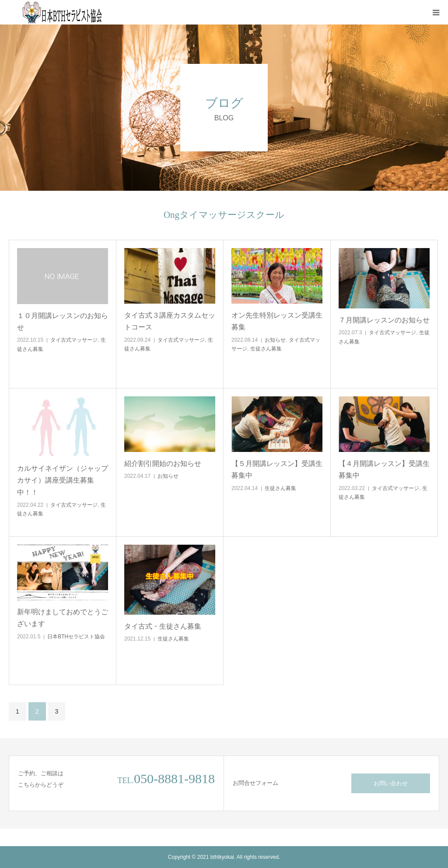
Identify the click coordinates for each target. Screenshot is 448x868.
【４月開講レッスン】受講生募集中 (384, 469)
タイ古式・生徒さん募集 (163, 626)
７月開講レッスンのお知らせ (384, 320)
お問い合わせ (391, 783)
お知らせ (275, 340)
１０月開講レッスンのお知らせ (63, 322)
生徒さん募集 (266, 349)
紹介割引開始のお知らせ (163, 464)
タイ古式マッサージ (74, 340)
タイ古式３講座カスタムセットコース (170, 321)
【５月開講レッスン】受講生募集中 (277, 469)
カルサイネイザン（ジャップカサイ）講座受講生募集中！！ (63, 480)
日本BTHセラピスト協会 (76, 637)
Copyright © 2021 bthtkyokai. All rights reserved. (224, 857)
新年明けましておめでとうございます (63, 618)
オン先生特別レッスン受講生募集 (277, 321)
